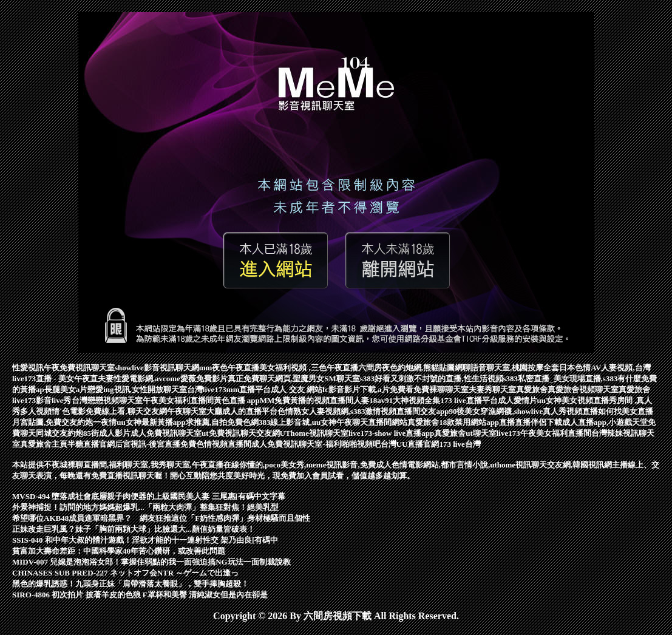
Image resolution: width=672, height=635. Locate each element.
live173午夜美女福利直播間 (544, 433)
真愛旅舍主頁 (44, 444)
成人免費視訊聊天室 (166, 433)
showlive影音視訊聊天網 (157, 368)
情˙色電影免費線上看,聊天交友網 (109, 411)
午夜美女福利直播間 (178, 400)
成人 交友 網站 (297, 389)
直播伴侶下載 (538, 422)
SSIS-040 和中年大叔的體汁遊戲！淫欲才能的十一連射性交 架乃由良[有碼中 (145, 540)
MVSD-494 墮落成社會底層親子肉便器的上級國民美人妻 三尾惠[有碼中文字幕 (149, 496)
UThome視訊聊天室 (314, 433)
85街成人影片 (107, 433)
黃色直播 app (237, 400)
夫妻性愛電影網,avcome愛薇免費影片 (163, 379)
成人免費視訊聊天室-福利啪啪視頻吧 (316, 444)
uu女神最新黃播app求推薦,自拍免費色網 (188, 422)
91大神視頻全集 (412, 400)
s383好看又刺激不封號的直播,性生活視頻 (432, 379)
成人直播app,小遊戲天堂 (605, 422)
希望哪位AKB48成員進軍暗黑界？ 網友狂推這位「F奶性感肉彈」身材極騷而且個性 (161, 518)
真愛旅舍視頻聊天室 (583, 389)
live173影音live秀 (42, 400)
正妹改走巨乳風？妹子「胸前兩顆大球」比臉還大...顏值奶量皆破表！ (134, 529)
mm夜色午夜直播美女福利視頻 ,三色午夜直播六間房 (290, 368)
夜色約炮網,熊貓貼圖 (418, 368)
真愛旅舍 (532, 389)
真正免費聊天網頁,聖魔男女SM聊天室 (294, 379)
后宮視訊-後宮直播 (148, 444)
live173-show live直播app (391, 433)
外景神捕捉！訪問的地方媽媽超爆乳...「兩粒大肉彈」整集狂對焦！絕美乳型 (145, 507)
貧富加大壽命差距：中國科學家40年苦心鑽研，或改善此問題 (119, 551)
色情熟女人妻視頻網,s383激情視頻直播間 (349, 411)
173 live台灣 (460, 444)
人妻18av (369, 400)
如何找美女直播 (626, 411)
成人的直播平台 (250, 411)
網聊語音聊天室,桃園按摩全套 (507, 368)
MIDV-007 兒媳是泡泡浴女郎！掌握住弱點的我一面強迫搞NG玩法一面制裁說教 (151, 562)
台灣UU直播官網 (410, 444)
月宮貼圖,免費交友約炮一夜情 (64, 422)
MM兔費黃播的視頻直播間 (307, 400)
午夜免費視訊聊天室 (79, 368)
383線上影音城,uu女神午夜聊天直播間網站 (333, 422)
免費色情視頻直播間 (216, 444)
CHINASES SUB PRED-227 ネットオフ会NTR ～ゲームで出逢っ (125, 573)
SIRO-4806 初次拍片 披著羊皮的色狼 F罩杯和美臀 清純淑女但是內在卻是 (140, 595)
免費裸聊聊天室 (441, 389)
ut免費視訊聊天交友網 (241, 433)
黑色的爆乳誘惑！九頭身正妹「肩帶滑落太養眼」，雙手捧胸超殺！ (131, 584)
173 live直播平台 (469, 400)
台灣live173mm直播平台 (229, 389)
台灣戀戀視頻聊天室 (107, 400)
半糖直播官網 (91, 444)
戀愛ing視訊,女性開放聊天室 (137, 389)
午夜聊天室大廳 (195, 411)
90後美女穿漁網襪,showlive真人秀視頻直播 (523, 411)
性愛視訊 (28, 368)
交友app (434, 411)
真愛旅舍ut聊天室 (465, 433)
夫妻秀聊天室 (492, 389)
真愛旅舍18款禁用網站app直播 (461, 422)
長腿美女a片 (66, 389)
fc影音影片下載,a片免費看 (368, 389)
